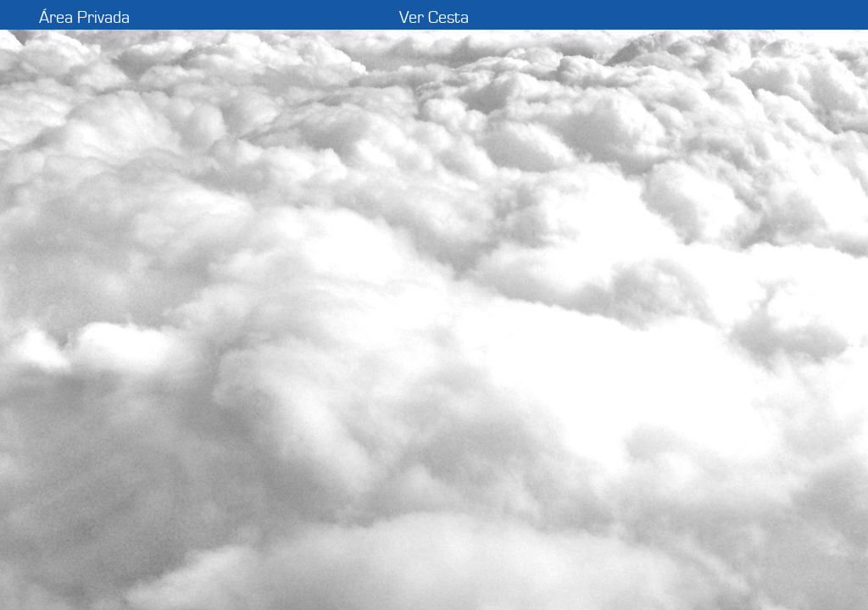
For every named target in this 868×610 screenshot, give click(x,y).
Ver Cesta (434, 18)
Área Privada (84, 18)
